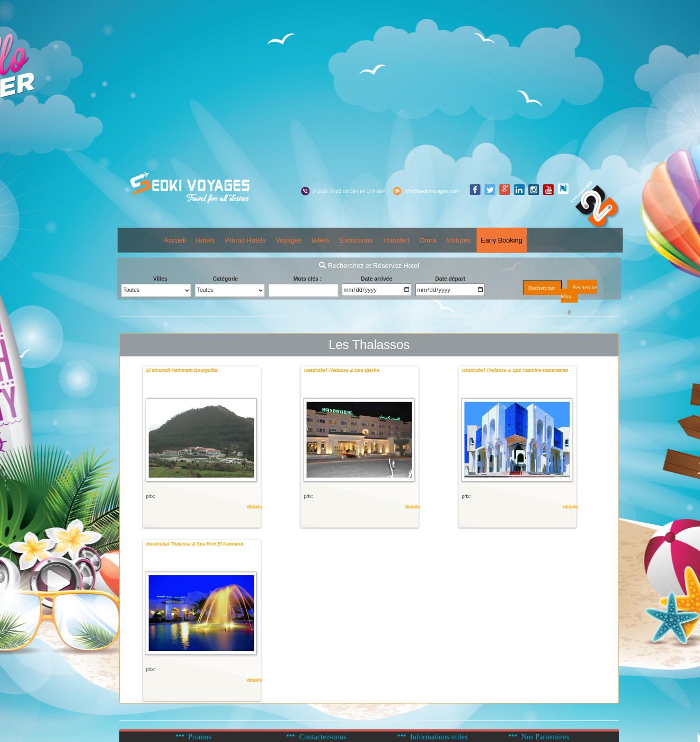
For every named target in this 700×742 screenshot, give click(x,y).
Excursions (356, 240)
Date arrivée (376, 279)
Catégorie (226, 279)
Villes (160, 279)
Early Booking (501, 240)
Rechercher (542, 288)
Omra (428, 240)
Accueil (175, 240)
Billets (321, 240)
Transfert (396, 240)
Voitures (459, 240)
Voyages (289, 240)
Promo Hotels (246, 240)
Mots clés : (308, 279)
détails (255, 507)
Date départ (450, 279)
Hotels (206, 240)
